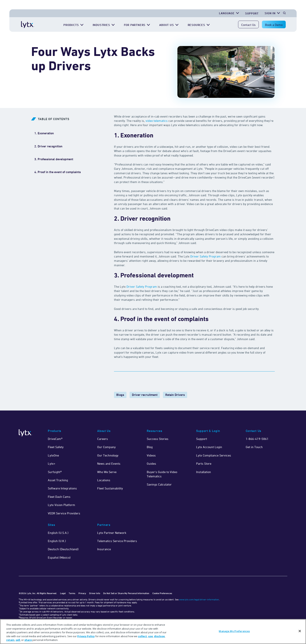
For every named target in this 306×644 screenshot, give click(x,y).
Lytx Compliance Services (214, 455)
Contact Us (248, 25)
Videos (151, 455)
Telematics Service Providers (117, 541)
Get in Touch (254, 447)
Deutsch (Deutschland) (63, 549)
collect (142, 636)
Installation (204, 472)
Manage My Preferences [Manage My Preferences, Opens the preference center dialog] (234, 631)
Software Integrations (62, 488)
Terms (72, 593)
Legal (63, 593)
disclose (159, 636)
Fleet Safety (56, 447)
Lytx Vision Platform (61, 505)
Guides (151, 464)
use (150, 636)
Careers (103, 439)
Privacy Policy (86, 636)
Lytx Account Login (209, 447)
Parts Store (204, 464)
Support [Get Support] (252, 13)
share (28, 640)
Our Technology (108, 455)
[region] (153, 632)
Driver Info (95, 593)
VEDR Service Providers (64, 513)
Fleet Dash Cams (59, 497)
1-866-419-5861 (257, 439)
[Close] (300, 631)
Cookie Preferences (162, 593)
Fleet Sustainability (110, 488)
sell (18, 640)
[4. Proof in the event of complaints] (58, 172)
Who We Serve (107, 472)
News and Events (109, 464)
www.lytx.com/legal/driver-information (199, 599)
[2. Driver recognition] (49, 146)
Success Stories (158, 439)
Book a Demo (274, 25)
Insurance (104, 549)
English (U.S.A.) (58, 533)
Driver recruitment (145, 395)
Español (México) (59, 557)
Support (202, 439)
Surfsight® (55, 472)
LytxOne (53, 455)
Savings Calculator (159, 484)
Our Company (106, 447)
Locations (104, 480)
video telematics (157, 121)
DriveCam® (55, 439)
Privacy (82, 593)
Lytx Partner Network (112, 533)
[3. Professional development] (54, 159)
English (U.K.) (57, 541)
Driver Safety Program (205, 256)
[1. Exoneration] (44, 133)
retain (10, 640)
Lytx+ (52, 464)
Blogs (120, 395)
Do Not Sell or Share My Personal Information (126, 593)
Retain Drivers (175, 395)
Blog (150, 447)
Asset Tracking (58, 480)
